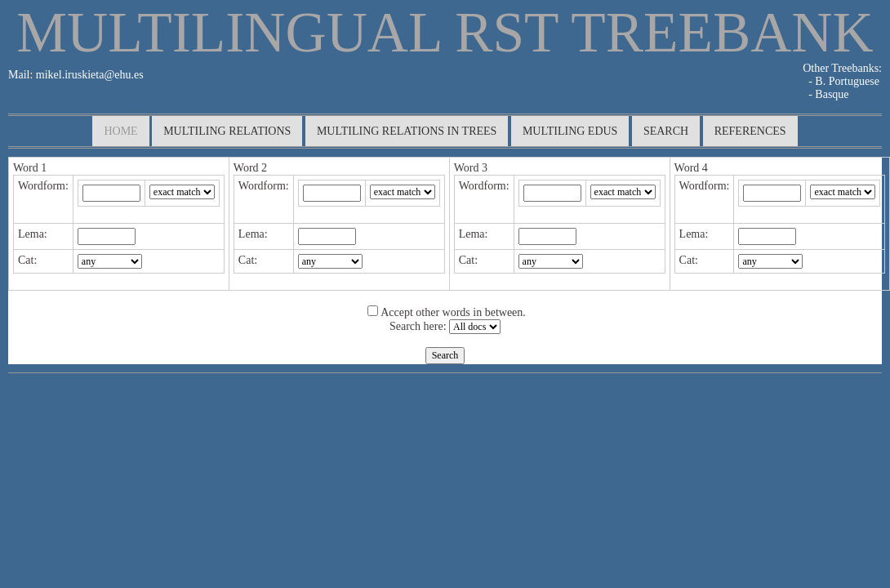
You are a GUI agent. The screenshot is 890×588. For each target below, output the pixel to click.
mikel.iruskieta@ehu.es (88, 75)
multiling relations (227, 131)
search (666, 131)
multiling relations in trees (407, 131)
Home (120, 131)
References (750, 131)
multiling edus (570, 131)
